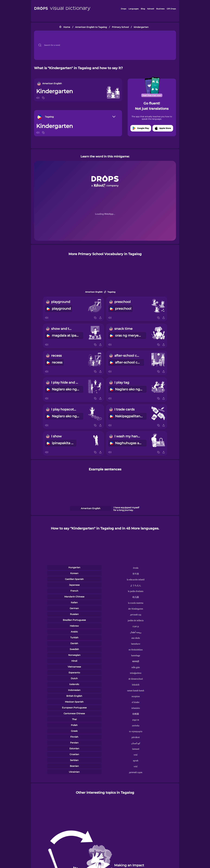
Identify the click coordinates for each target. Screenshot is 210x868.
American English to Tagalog (91, 27)
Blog (143, 9)
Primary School (120, 27)
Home (67, 27)
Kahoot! (151, 9)
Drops (124, 9)
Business (160, 9)
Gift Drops (171, 9)
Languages (134, 9)
